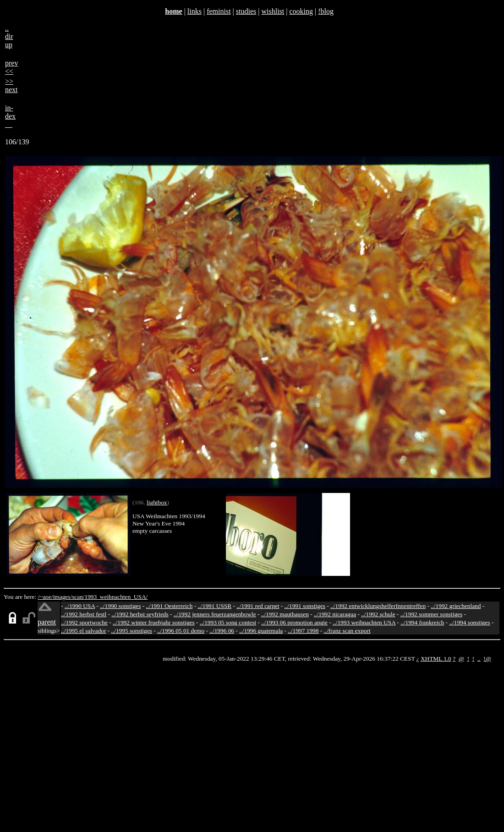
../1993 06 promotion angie (294, 622)
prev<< (11, 67)
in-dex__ (10, 116)
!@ (487, 659)
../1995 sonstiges (132, 631)
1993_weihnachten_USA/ (116, 597)
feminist (219, 11)
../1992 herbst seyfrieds (140, 614)
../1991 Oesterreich (170, 606)
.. (479, 659)
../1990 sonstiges (120, 606)
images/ (63, 597)
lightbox (157, 502)
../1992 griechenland (456, 606)
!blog (326, 11)
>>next (11, 85)
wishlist (273, 11)
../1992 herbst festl (84, 614)
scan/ (78, 597)
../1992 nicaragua (335, 614)
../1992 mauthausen (285, 614)
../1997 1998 (303, 631)
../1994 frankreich (422, 622)
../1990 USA (80, 606)
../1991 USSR (214, 606)
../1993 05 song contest (228, 622)
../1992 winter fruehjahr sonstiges (154, 622)
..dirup (9, 36)
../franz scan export (347, 631)
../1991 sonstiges (305, 606)
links (194, 11)
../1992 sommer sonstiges (432, 614)
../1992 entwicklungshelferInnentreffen (378, 606)
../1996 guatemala (261, 631)
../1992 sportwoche (84, 622)
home (173, 11)
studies (246, 11)
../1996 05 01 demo (181, 631)
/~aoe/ (46, 597)
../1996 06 (222, 631)
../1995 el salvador (83, 631)
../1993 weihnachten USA (364, 622)
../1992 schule (378, 614)
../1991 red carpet (258, 606)
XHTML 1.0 (436, 659)
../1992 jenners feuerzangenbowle (215, 614)
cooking (301, 11)
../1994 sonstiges (469, 622)
